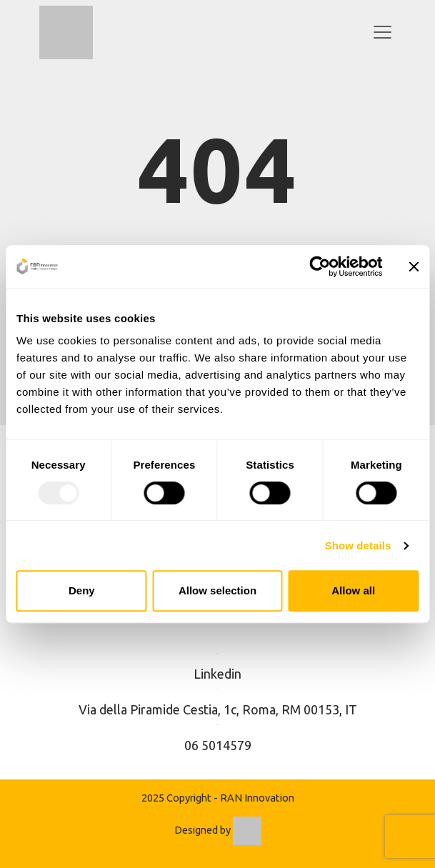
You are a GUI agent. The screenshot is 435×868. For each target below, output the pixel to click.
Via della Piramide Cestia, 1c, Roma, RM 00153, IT (218, 709)
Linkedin (217, 674)
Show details (358, 545)
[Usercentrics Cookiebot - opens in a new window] (320, 266)
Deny (82, 590)
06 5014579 (218, 745)
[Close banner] (414, 266)
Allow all (353, 590)
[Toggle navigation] (382, 33)
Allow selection (217, 590)
